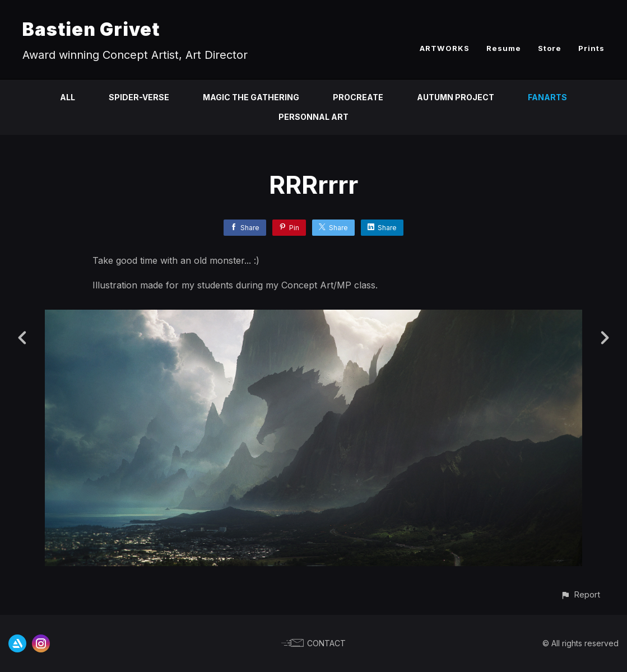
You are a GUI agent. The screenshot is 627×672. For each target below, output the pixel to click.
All (68, 97)
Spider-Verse (139, 97)
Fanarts (547, 97)
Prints (591, 48)
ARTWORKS (445, 48)
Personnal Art (313, 117)
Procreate (358, 97)
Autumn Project (456, 97)
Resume (504, 48)
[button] (580, 594)
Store (550, 48)
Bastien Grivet (91, 29)
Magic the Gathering (251, 97)
